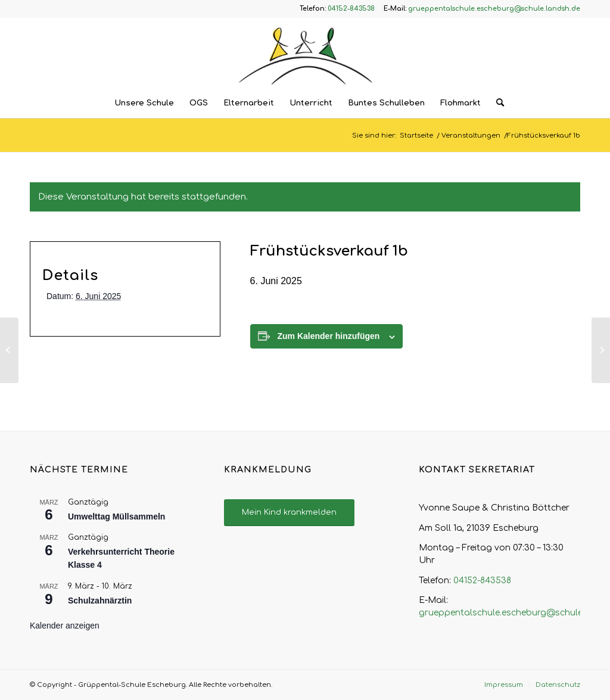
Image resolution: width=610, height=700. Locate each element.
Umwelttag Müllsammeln (116, 517)
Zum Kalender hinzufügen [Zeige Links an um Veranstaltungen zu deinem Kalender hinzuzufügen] (329, 336)
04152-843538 (482, 581)
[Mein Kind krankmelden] (289, 513)
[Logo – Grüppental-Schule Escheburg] (305, 53)
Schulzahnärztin (100, 601)
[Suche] (496, 103)
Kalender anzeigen (65, 626)
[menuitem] (144, 103)
